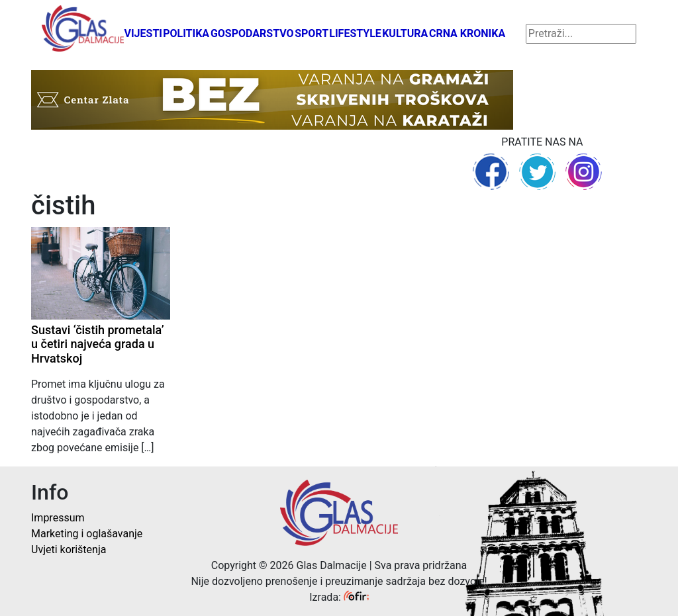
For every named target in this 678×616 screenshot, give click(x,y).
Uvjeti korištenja (69, 550)
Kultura (405, 33)
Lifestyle (355, 33)
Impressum (58, 518)
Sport (312, 33)
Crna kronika (467, 33)
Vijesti (143, 33)
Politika (186, 33)
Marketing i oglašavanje (87, 534)
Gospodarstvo (252, 33)
